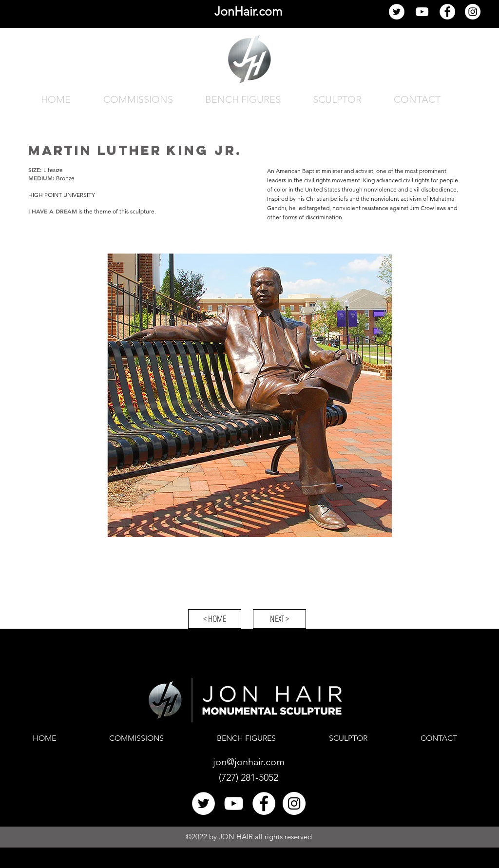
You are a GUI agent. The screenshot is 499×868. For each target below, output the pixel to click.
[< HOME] (215, 619)
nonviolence (380, 189)
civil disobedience (433, 189)
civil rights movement (332, 180)
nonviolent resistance (360, 208)
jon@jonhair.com (249, 762)
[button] (249, 394)
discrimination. (325, 217)
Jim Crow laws (428, 208)
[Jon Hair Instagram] (473, 12)
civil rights (416, 180)
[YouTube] (422, 12)
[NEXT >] (279, 619)
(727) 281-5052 (249, 777)
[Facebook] (447, 12)
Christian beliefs (327, 199)
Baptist (311, 171)
